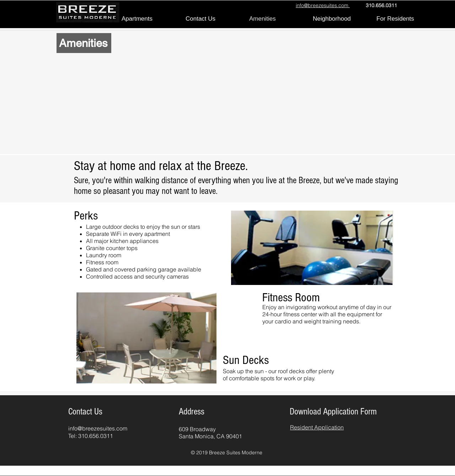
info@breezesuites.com (98, 428)
